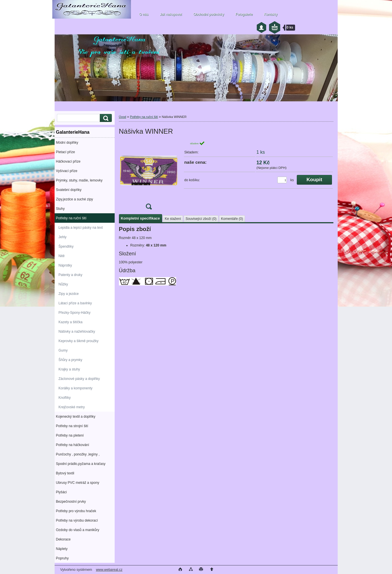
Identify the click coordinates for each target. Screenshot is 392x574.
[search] (105, 118)
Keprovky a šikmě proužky (79, 341)
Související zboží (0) (201, 219)
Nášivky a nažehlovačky (77, 332)
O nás (144, 14)
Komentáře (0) (232, 219)
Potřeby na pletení (70, 435)
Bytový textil (65, 473)
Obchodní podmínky (209, 14)
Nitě (62, 256)
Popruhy (62, 558)
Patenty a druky (70, 275)
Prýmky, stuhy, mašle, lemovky (79, 180)
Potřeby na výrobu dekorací (77, 520)
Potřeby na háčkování (73, 445)
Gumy (63, 350)
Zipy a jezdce (69, 294)
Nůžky (63, 284)
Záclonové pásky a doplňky (79, 379)
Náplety (62, 549)
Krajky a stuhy (69, 369)
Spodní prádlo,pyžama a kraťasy (81, 464)
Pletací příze (66, 152)
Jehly (63, 237)
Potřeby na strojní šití (72, 426)
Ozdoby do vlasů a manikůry (78, 530)
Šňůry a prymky (70, 360)
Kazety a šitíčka (71, 322)
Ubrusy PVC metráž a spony (78, 483)
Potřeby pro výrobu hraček (76, 511)
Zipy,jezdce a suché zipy (75, 199)
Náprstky (65, 265)
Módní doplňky (67, 143)
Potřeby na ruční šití (71, 218)
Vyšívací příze (67, 171)
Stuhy (60, 209)
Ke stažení (173, 219)
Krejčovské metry (72, 407)
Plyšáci (61, 492)
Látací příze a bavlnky (75, 303)
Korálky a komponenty (76, 388)
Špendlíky (66, 246)
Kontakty (271, 14)
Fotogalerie (244, 14)
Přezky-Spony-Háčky (75, 313)
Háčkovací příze (68, 161)
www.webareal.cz (109, 570)
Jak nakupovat (171, 14)
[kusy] (282, 180)
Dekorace (63, 539)
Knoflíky (65, 398)
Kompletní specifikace (141, 218)
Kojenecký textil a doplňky (76, 417)
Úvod (123, 117)
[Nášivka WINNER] (149, 177)
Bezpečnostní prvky (71, 502)
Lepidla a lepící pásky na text (81, 228)
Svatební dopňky (69, 190)
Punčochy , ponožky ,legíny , (78, 454)
